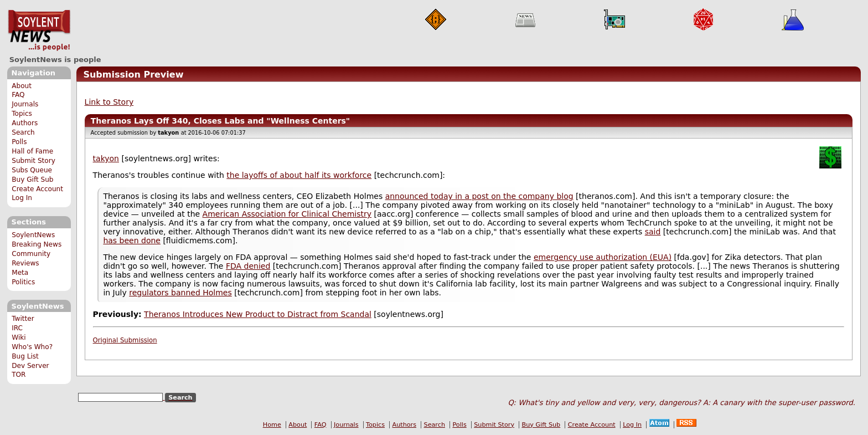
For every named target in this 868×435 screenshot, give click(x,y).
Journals (25, 104)
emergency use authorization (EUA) (603, 257)
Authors (25, 123)
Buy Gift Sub (32, 180)
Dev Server (30, 366)
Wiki (19, 337)
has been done (132, 240)
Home (272, 425)
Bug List (25, 356)
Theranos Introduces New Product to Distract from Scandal (258, 314)
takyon (106, 158)
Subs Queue (32, 170)
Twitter (23, 319)
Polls (19, 142)
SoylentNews (39, 30)
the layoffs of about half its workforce (299, 175)
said (653, 232)
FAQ (18, 95)
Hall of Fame (32, 151)
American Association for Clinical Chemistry (287, 214)
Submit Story (33, 161)
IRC (17, 328)
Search (23, 132)
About (22, 86)
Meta (20, 273)
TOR (19, 375)
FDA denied (248, 266)
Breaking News (37, 244)
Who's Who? (32, 347)
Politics (23, 282)
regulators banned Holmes (180, 293)
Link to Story (109, 102)
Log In (22, 198)
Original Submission (125, 340)
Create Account (37, 189)
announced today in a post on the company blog (479, 196)
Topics (22, 114)
